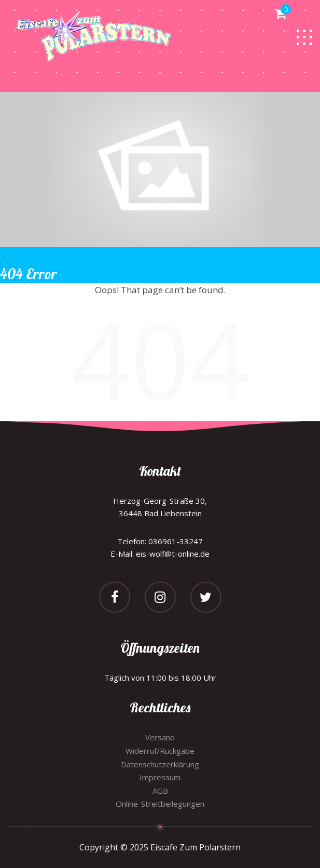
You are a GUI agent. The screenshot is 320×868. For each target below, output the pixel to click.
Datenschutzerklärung (160, 764)
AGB (160, 791)
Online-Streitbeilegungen (160, 804)
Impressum (160, 777)
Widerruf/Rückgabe (160, 751)
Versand (160, 737)
